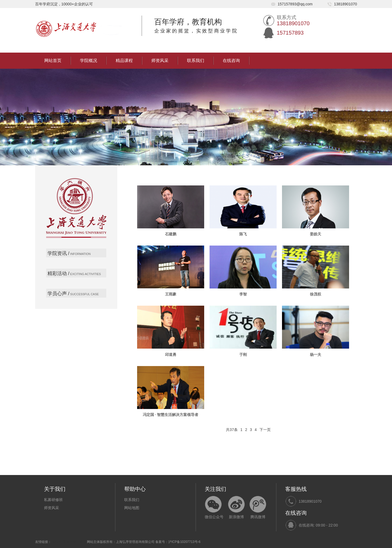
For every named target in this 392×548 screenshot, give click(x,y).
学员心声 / (58, 294)
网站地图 (132, 508)
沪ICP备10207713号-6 (184, 542)
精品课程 (124, 61)
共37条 (232, 430)
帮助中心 (135, 489)
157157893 (290, 33)
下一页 (265, 430)
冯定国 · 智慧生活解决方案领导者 (171, 415)
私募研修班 (53, 500)
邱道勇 (171, 355)
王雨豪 (171, 294)
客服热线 (296, 489)
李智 (243, 294)
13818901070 (310, 501)
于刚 (243, 355)
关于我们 (55, 489)
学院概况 (89, 61)
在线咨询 (231, 61)
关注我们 (215, 489)
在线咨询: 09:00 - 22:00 (318, 525)
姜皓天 (316, 234)
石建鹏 (171, 234)
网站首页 (53, 61)
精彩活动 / (58, 273)
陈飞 (243, 234)
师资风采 (160, 61)
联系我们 (196, 61)
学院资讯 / (58, 253)
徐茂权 (316, 294)
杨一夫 (316, 355)
